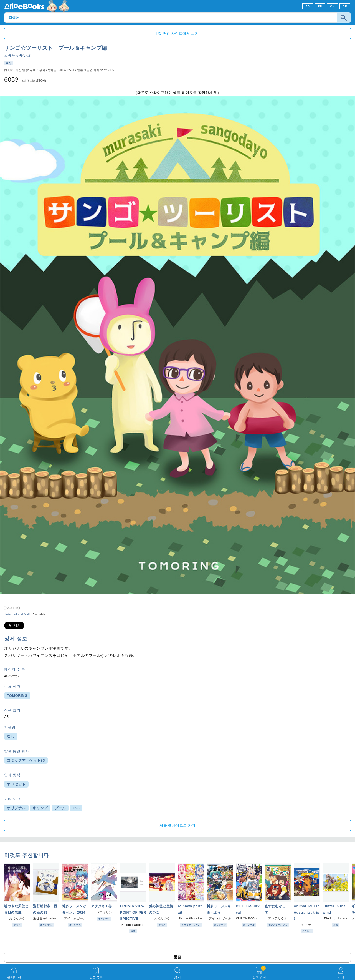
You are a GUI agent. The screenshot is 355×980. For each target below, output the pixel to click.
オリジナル (16, 808)
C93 (76, 808)
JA (308, 6)
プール (60, 808)
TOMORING (17, 696)
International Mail (17, 615)
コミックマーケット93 (26, 760)
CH (332, 6)
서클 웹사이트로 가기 (177, 826)
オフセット (16, 784)
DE (345, 6)
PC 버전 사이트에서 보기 (178, 33)
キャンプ (40, 808)
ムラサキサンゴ (17, 56)
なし (11, 736)
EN (320, 6)
